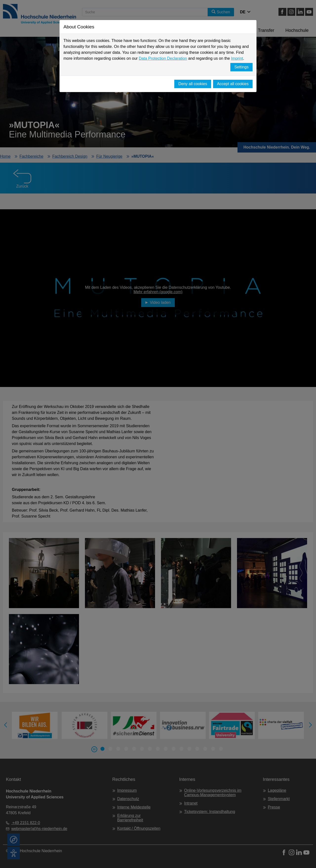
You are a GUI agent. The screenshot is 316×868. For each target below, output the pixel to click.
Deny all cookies (193, 84)
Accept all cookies (233, 84)
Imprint (237, 58)
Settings (241, 67)
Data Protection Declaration (163, 58)
